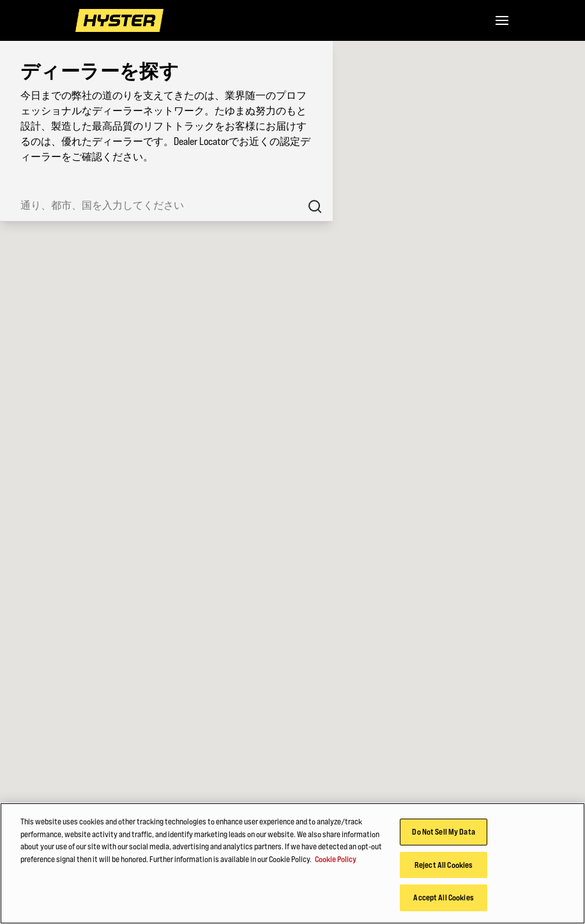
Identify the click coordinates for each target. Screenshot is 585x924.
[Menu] (502, 20)
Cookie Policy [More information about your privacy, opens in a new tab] (336, 859)
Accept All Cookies (443, 897)
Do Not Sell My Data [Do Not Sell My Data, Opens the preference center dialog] (443, 831)
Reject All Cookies (444, 865)
